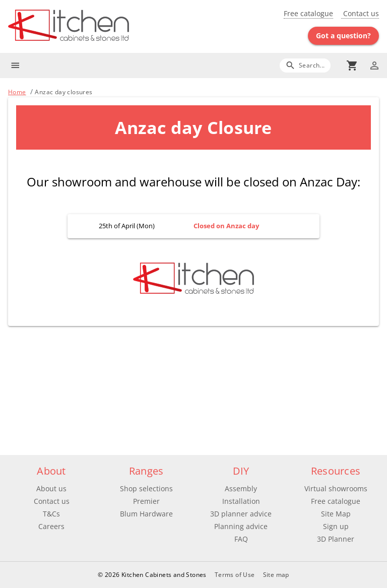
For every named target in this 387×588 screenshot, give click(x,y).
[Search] (305, 65)
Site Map (336, 514)
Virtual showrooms (336, 488)
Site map (276, 575)
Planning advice (241, 526)
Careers (51, 526)
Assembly (241, 488)
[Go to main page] (101, 26)
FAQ (241, 539)
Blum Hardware (146, 514)
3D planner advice (241, 514)
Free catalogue (308, 13)
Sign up (336, 526)
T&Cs (51, 514)
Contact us (360, 13)
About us (51, 488)
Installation (241, 501)
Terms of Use (235, 575)
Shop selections (146, 488)
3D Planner (336, 539)
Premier (146, 501)
